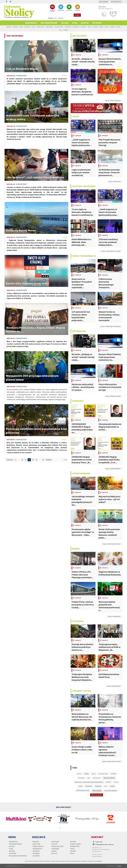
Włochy (118, 27)
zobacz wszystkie (97, 795)
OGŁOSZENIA (69, 8)
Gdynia (94, 774)
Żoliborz (66, 30)
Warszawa (97, 791)
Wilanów (112, 27)
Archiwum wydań (49, 23)
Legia (89, 778)
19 (36, 460)
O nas (75, 23)
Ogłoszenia (61, 18)
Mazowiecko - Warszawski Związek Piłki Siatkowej (89, 782)
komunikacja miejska (103, 774)
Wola (60, 30)
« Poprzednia (10, 460)
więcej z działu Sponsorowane (112, 544)
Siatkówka (98, 786)
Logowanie (104, 2)
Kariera (85, 23)
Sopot (106, 786)
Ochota (33, 27)
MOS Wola (108, 782)
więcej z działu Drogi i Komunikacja (110, 326)
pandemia (116, 782)
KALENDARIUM (61, 8)
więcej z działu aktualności (113, 101)
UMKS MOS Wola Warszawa (83, 790)
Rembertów (68, 27)
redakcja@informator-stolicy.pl (104, 844)
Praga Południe (59, 27)
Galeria (65, 23)
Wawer (101, 27)
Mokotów (27, 27)
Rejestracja (116, 2)
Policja (80, 786)
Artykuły (51, 18)
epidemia (79, 774)
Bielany (21, 27)
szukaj (77, 15)
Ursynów (95, 27)
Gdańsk (86, 774)
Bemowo (9, 27)
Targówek (84, 27)
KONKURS (113, 774)
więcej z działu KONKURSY (113, 469)
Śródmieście (76, 27)
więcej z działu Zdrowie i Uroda (112, 761)
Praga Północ (49, 27)
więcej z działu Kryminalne (113, 396)
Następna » (49, 460)
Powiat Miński (40, 27)
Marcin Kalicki (109, 778)
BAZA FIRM (78, 8)
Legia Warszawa (97, 778)
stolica (112, 786)
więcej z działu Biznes (114, 616)
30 (43, 460)
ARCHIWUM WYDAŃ (52, 8)
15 (22, 460)
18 (33, 460)
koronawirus (81, 778)
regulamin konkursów (18, 856)
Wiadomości (31, 23)
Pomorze (89, 786)
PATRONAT (97, 23)
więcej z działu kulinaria (114, 686)
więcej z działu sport (115, 181)
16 (26, 460)
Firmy (55, 18)
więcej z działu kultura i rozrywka (111, 251)
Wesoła (107, 27)
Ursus (89, 27)
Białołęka (15, 27)
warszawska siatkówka (111, 791)
